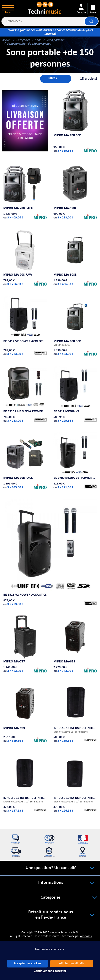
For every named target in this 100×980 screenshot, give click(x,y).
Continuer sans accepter (50, 971)
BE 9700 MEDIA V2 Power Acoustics (75, 470)
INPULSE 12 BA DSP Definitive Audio (25, 783)
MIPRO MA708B (65, 207)
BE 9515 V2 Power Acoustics (26, 585)
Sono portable (55, 40)
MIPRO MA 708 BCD (68, 134)
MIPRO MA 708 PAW (19, 271)
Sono (38, 40)
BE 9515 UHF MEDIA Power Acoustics (25, 405)
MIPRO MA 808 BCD (68, 337)
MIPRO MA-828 (65, 650)
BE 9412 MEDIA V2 (67, 405)
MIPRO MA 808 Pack (19, 470)
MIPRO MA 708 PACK (19, 207)
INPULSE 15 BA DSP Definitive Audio (75, 715)
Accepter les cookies (27, 964)
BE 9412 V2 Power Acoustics (25, 337)
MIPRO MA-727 (15, 650)
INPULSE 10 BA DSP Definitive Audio (75, 783)
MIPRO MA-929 (15, 715)
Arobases (86, 930)
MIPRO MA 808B (66, 271)
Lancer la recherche (91, 21)
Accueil (7, 40)
